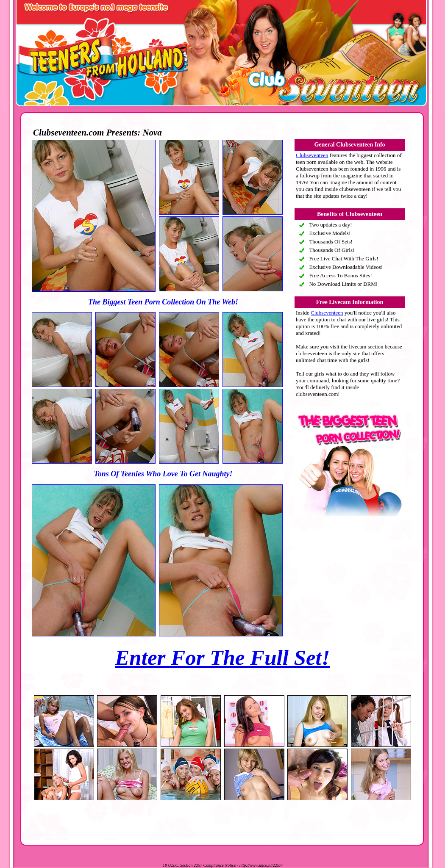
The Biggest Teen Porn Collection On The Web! (163, 302)
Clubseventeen (312, 155)
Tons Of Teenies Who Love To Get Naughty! (163, 474)
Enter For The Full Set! (222, 658)
